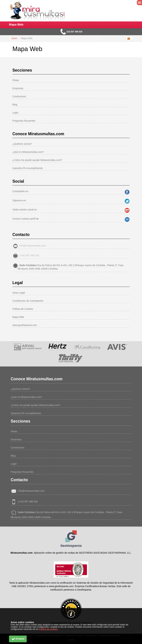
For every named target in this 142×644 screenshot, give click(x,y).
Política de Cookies (23, 309)
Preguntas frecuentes (24, 121)
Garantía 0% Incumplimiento (28, 168)
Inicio (14, 38)
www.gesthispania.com (25, 325)
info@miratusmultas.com (33, 246)
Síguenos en (19, 200)
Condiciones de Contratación (28, 301)
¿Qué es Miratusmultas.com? (28, 152)
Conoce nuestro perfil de (26, 219)
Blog (15, 105)
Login (15, 113)
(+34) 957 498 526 (29, 255)
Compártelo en (20, 191)
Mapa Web (18, 317)
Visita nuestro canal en (25, 210)
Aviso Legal (19, 293)
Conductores (19, 96)
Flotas (16, 80)
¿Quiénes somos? (22, 144)
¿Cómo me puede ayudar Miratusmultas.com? (37, 160)
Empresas (18, 88)
